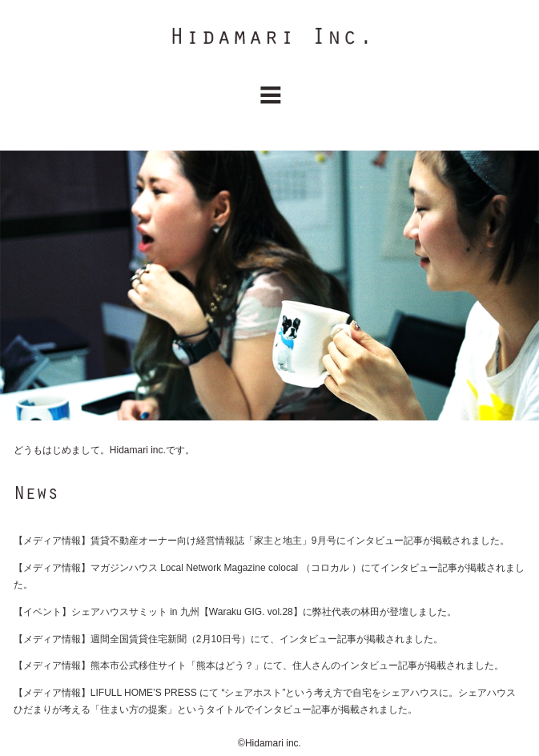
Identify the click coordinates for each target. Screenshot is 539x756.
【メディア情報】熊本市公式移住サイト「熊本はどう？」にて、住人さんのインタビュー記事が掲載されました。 (259, 666)
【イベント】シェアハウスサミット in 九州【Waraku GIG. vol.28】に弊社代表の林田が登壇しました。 (235, 612)
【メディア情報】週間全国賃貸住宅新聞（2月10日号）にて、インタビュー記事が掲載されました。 (228, 639)
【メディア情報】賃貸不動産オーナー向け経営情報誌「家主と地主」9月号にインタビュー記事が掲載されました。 (261, 541)
